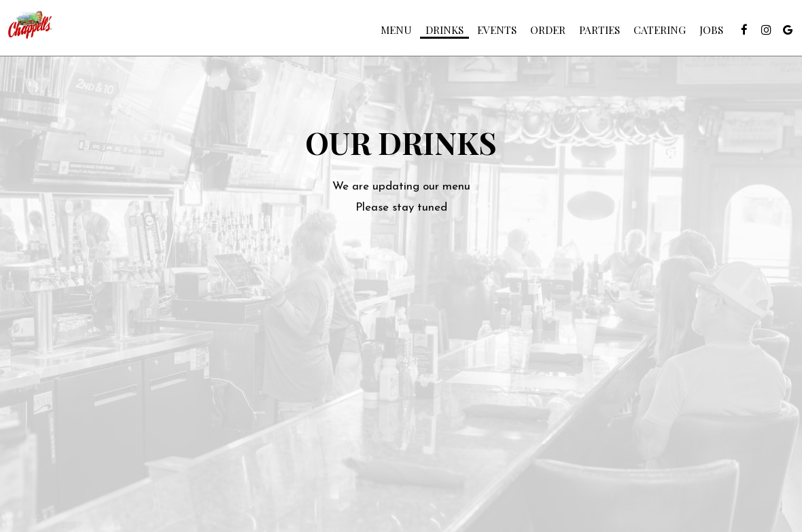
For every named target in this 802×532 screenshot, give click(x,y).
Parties (593, 34)
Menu (389, 34)
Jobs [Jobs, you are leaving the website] (704, 34)
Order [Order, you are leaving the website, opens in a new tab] (541, 34)
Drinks (438, 34)
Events (490, 34)
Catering (653, 34)
